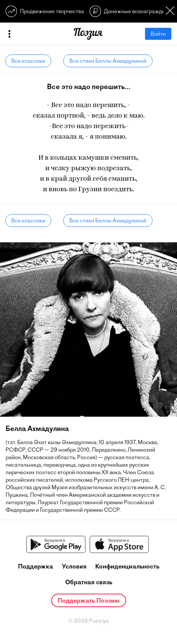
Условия (74, 566)
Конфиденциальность (127, 566)
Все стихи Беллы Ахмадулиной (108, 61)
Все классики (28, 61)
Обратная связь (89, 582)
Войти (158, 34)
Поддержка (36, 566)
